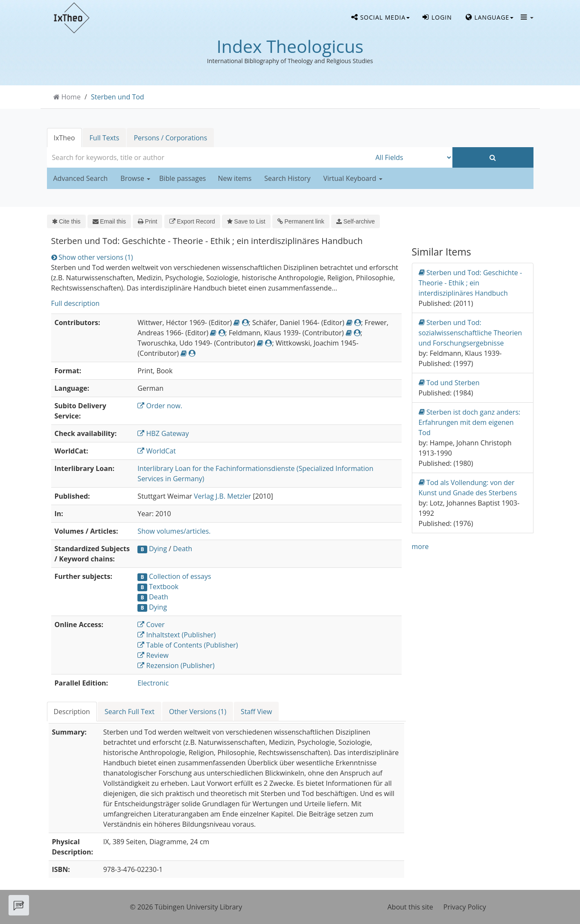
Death (182, 549)
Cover (151, 625)
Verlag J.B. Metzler (222, 496)
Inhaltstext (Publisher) (176, 635)
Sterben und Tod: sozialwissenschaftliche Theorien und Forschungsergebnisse (471, 333)
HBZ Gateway (163, 433)
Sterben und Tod (118, 97)
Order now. (160, 406)
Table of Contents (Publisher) (188, 645)
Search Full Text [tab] (130, 712)
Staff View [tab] (256, 712)
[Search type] (412, 157)
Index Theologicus (290, 46)
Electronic (153, 683)
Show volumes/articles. (174, 531)
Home (71, 97)
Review (153, 655)
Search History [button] (287, 178)
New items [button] (235, 178)
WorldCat (157, 451)
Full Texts (105, 138)
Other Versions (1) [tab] (198, 712)
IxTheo (64, 138)
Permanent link (301, 221)
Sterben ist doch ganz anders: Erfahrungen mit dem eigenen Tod (470, 422)
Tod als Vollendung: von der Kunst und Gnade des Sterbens (468, 487)
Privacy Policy (465, 907)
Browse (135, 178)
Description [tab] (72, 712)
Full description (76, 303)
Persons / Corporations (170, 138)
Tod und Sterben (449, 382)
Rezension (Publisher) (176, 665)
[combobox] (209, 157)
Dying (158, 549)
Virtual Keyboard (353, 178)
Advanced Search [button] (81, 178)
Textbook (164, 587)
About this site (410, 907)
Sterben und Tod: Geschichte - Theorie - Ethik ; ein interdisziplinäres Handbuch (471, 283)
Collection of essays (180, 576)
